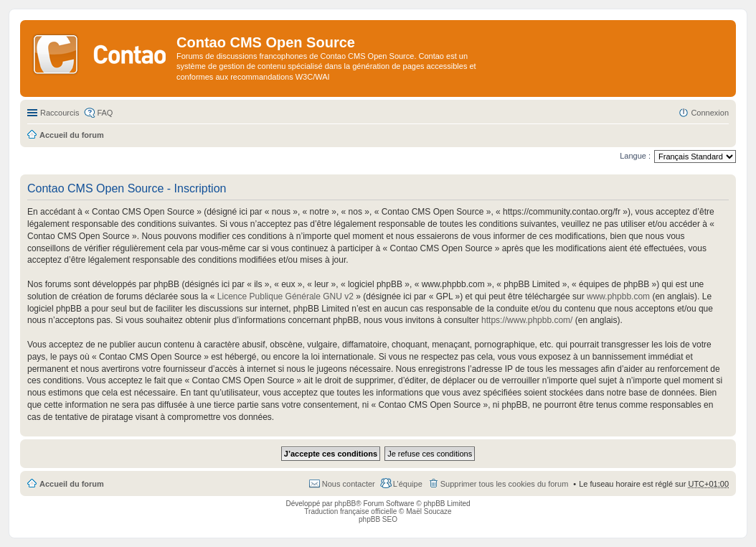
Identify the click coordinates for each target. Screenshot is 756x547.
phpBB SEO (378, 519)
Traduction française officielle (350, 511)
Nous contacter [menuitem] (349, 484)
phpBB (345, 504)
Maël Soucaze (429, 511)
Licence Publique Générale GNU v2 (285, 296)
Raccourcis (60, 113)
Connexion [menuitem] (710, 113)
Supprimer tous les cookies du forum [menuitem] (505, 484)
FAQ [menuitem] (105, 113)
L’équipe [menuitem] (408, 484)
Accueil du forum (72, 484)
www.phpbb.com (618, 296)
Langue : (635, 156)
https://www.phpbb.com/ (527, 320)
